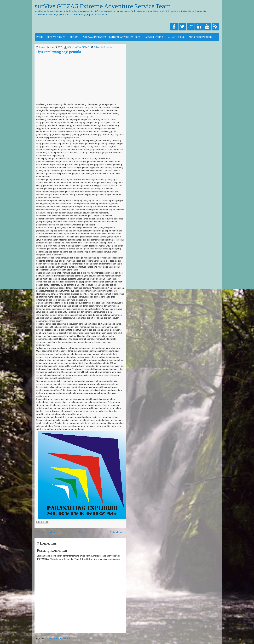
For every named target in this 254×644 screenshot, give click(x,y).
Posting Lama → (117, 532)
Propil (40, 37)
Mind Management (200, 37)
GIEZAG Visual (177, 37)
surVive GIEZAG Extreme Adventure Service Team (103, 6)
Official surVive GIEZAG (78, 47)
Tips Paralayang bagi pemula (59, 52)
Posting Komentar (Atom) (58, 638)
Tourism (74, 37)
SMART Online (155, 37)
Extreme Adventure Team (126, 37)
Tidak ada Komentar (103, 47)
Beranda (83, 532)
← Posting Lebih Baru (45, 532)
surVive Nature (56, 37)
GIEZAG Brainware (95, 37)
